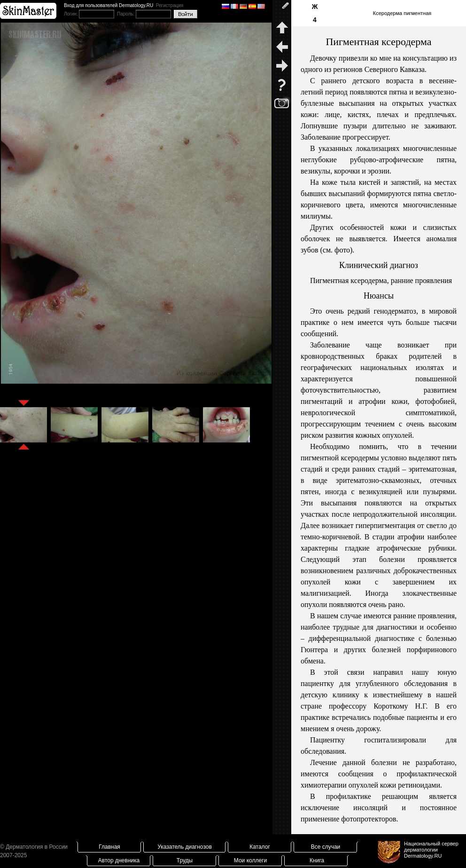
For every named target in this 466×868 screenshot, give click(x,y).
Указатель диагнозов (185, 847)
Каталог (260, 847)
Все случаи (326, 847)
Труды (185, 860)
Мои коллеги (250, 860)
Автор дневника (119, 860)
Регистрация (170, 5)
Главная (109, 847)
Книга (317, 860)
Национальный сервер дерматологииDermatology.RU (431, 850)
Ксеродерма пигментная (402, 13)
